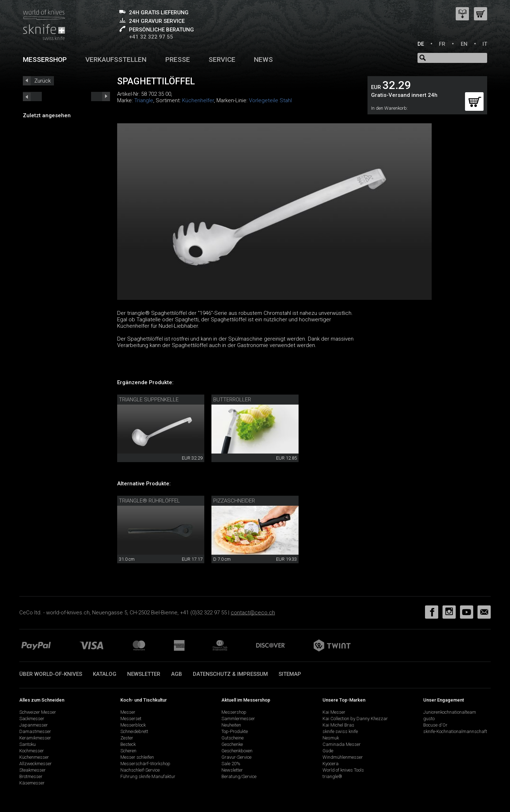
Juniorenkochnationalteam (450, 712)
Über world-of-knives (51, 674)
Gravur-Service (236, 757)
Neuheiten (231, 725)
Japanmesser (34, 725)
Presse (178, 60)
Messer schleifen (137, 757)
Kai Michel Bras (338, 725)
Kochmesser (32, 751)
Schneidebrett (134, 731)
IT (485, 44)
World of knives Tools (343, 770)
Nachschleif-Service (140, 770)
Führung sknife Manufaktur (148, 776)
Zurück (42, 81)
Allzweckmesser (36, 764)
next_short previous (32, 96)
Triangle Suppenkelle (149, 400)
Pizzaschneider (234, 501)
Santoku (27, 744)
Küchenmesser (34, 757)
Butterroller (232, 400)
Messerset (131, 719)
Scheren (128, 751)
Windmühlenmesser (343, 757)
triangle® (332, 776)
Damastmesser (35, 731)
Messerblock (133, 725)
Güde (328, 751)
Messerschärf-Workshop (145, 764)
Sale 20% (231, 764)
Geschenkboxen (237, 751)
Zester (127, 738)
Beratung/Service (239, 776)
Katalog (105, 674)
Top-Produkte (235, 731)
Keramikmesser (35, 738)
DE (421, 44)
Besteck (128, 744)
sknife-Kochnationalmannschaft (455, 731)
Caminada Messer (342, 744)
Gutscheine (232, 738)
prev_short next (101, 96)
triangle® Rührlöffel (149, 501)
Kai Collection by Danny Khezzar (355, 719)
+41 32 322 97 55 (151, 37)
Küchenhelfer (198, 100)
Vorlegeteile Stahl (270, 100)
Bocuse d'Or (435, 725)
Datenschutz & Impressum (230, 674)
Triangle (144, 100)
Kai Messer (334, 712)
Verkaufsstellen (116, 60)
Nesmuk (331, 738)
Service (222, 60)
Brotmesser (31, 776)
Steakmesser (32, 770)
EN (464, 44)
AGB (177, 674)
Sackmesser (32, 719)
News (263, 60)
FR (442, 44)
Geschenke (232, 744)
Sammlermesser (238, 719)
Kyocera (331, 764)
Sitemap (290, 674)
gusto (429, 719)
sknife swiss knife (340, 731)
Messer (128, 712)
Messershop (45, 60)
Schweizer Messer (38, 712)
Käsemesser (32, 783)
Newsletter (144, 674)
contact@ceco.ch (253, 613)
